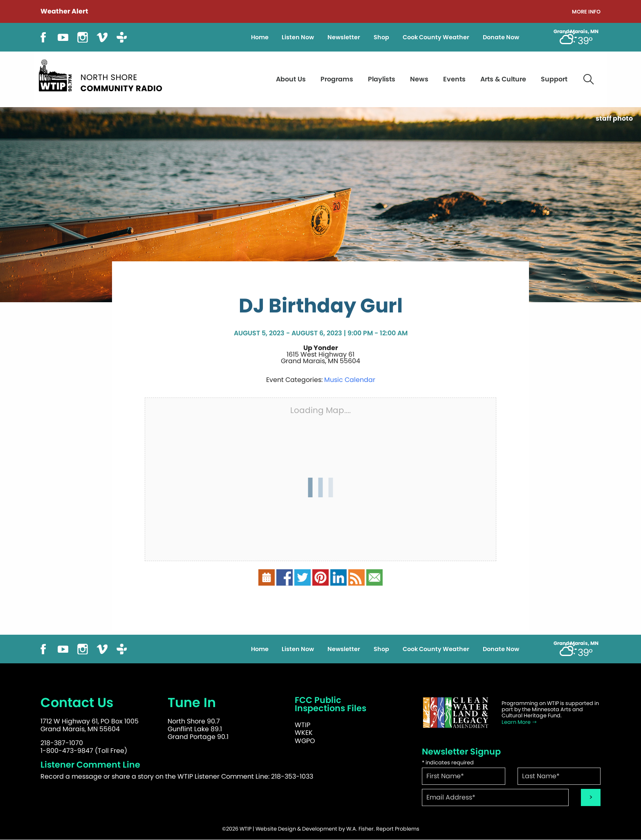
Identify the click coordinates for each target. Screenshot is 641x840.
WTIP (303, 725)
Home (260, 37)
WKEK (304, 733)
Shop (381, 37)
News (419, 79)
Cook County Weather (436, 37)
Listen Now (298, 37)
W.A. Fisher (360, 829)
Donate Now (501, 37)
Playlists (382, 79)
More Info (586, 12)
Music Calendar (350, 380)
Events (454, 79)
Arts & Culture (503, 79)
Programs (337, 79)
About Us (291, 79)
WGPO (305, 741)
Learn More (519, 722)
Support (554, 79)
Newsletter (344, 37)
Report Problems (398, 829)
